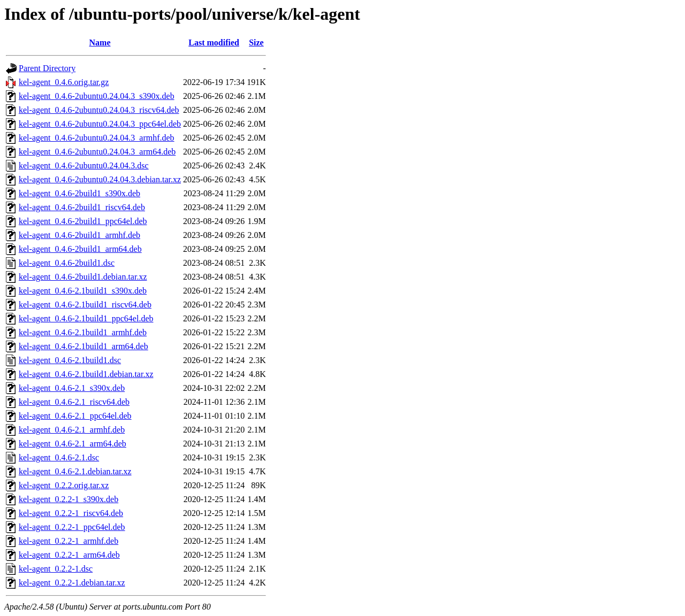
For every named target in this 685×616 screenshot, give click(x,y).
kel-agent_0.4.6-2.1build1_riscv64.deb (85, 305)
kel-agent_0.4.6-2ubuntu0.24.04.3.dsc (84, 165)
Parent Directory (47, 68)
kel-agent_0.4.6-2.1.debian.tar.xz (75, 471)
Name (100, 43)
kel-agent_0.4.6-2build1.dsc (67, 263)
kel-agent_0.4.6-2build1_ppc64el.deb (83, 221)
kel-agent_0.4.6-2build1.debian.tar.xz (83, 277)
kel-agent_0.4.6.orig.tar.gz (64, 82)
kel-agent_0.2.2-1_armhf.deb (68, 541)
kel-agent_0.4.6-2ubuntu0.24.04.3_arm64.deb (97, 152)
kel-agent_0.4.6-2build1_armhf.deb (79, 235)
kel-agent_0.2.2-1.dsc (56, 569)
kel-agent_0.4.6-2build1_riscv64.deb (82, 207)
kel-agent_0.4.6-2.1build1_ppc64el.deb (86, 318)
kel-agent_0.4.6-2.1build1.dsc (70, 360)
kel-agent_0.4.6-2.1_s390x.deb (72, 388)
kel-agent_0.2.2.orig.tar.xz (64, 485)
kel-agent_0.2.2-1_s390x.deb (68, 499)
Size (256, 43)
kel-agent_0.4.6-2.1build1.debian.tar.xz (86, 374)
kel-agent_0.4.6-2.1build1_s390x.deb (83, 291)
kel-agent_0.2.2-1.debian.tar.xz (72, 583)
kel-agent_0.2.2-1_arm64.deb (69, 555)
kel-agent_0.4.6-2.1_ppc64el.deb (75, 416)
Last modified (214, 43)
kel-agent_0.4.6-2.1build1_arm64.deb (83, 346)
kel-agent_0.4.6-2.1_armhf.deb (72, 430)
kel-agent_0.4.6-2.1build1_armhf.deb (83, 332)
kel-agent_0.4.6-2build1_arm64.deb (80, 249)
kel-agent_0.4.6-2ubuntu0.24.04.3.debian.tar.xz (100, 179)
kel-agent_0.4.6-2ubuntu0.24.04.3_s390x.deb (97, 96)
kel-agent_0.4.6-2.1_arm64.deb (73, 444)
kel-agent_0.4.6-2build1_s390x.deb (79, 193)
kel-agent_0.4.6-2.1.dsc (59, 457)
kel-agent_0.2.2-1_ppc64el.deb (72, 527)
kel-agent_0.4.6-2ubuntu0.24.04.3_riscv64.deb (99, 110)
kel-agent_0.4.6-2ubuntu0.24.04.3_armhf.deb (97, 138)
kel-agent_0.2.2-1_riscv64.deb (71, 513)
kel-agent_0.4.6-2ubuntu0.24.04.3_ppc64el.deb (100, 124)
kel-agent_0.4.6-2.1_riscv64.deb (74, 402)
